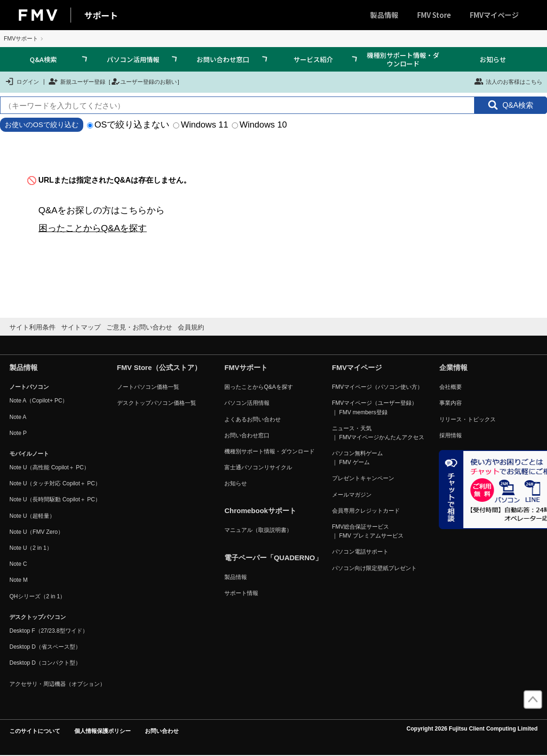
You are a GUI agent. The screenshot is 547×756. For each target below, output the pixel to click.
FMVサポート (21, 39)
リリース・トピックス (468, 419)
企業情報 (453, 367)
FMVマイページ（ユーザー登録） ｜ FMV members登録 (375, 407)
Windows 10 (259, 125)
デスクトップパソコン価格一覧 (157, 403)
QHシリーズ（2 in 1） (37, 596)
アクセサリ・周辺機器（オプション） (57, 684)
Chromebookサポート (260, 511)
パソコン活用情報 (133, 59)
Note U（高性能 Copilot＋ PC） (49, 467)
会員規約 (191, 327)
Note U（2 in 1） (31, 548)
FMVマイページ (494, 15)
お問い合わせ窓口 (223, 59)
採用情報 (451, 435)
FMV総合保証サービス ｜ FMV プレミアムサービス (368, 531)
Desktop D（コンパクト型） (45, 663)
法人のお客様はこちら (508, 81)
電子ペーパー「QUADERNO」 (273, 558)
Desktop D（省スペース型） (45, 647)
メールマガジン (352, 495)
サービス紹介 (313, 59)
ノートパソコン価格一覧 (148, 387)
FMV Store (434, 15)
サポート (101, 15)
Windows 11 (201, 125)
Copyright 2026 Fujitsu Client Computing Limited (472, 729)
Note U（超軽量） (32, 516)
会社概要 (451, 387)
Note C (18, 564)
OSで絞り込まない (128, 125)
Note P (18, 433)
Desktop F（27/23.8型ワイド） (49, 631)
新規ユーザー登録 (77, 81)
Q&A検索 (43, 59)
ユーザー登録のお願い (144, 81)
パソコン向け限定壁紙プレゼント (374, 568)
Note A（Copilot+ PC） (39, 401)
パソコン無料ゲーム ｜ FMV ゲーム (357, 458)
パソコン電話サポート (360, 552)
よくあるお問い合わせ (253, 419)
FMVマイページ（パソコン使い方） (377, 387)
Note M (19, 580)
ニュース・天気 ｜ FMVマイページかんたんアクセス (378, 433)
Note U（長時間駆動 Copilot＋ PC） (55, 499)
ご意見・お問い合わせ (139, 327)
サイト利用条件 (32, 327)
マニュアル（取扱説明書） (258, 530)
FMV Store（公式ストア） (159, 367)
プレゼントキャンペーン (363, 478)
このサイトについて (35, 731)
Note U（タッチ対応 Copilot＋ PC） (55, 483)
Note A (18, 417)
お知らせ (493, 59)
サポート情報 (241, 593)
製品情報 (384, 15)
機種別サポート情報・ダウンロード (403, 59)
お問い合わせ (162, 731)
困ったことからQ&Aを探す (93, 228)
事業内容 (451, 403)
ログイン (22, 81)
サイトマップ (81, 327)
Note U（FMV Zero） (36, 532)
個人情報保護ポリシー (103, 731)
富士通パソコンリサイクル (258, 467)
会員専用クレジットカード (366, 511)
